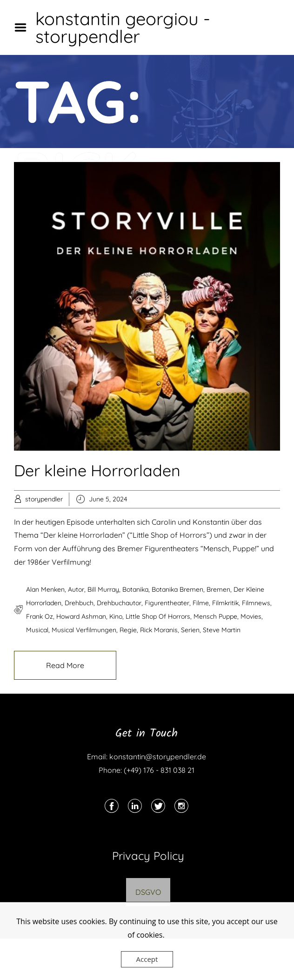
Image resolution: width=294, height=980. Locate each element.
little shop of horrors (158, 616)
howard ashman (81, 616)
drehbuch (79, 603)
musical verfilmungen (84, 630)
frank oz (40, 616)
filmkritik (225, 603)
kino (116, 616)
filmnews (256, 603)
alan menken (45, 589)
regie (128, 630)
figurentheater (167, 603)
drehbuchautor (119, 603)
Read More (65, 665)
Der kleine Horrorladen (97, 470)
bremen (218, 589)
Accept (147, 959)
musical (37, 630)
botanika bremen (177, 589)
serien (190, 630)
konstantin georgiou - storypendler (123, 27)
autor (76, 589)
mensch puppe (215, 616)
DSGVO (148, 892)
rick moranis (159, 630)
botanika (135, 589)
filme (201, 603)
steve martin (222, 630)
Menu (24, 27)
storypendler (44, 499)
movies (251, 616)
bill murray (103, 589)
